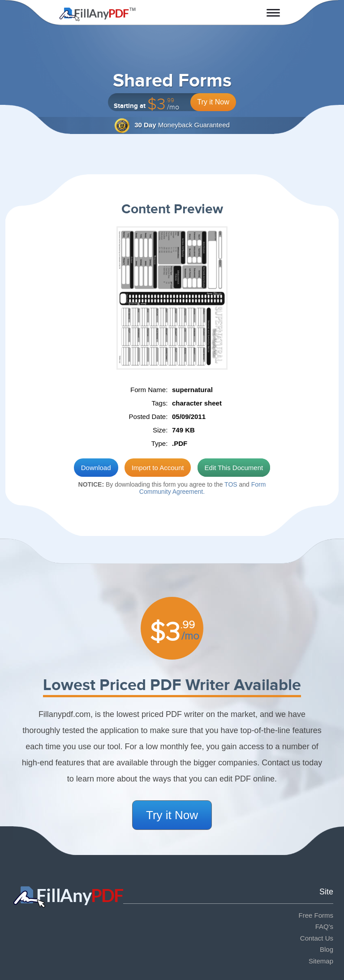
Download (96, 468)
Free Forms (316, 915)
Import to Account (158, 468)
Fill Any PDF (97, 14)
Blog (327, 949)
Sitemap (321, 961)
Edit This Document (234, 468)
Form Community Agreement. (203, 488)
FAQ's (324, 926)
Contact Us (317, 938)
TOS (231, 484)
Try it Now (213, 102)
